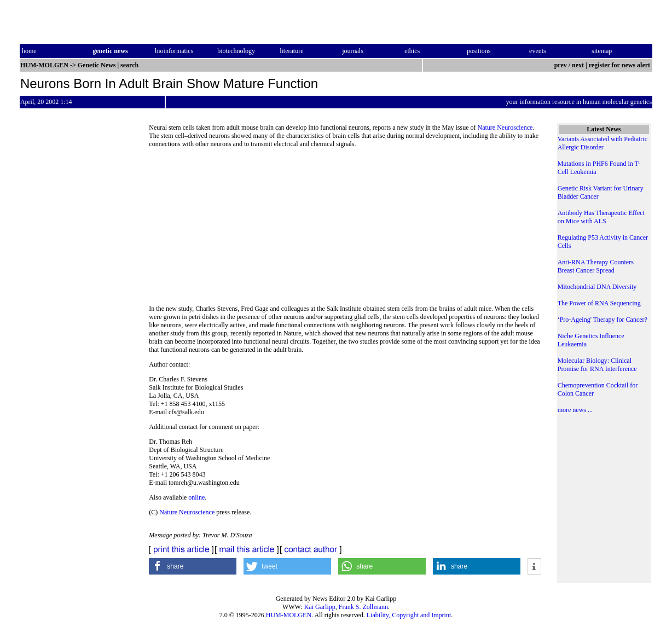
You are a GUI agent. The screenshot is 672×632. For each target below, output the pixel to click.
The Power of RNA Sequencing (599, 303)
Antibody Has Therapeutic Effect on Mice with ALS (601, 217)
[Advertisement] (345, 230)
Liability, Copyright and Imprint (409, 615)
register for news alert (620, 65)
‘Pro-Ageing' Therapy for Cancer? (603, 320)
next (578, 65)
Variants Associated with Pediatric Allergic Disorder (603, 143)
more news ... (575, 410)
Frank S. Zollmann (363, 607)
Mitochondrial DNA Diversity (597, 287)
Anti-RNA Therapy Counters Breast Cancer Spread (596, 266)
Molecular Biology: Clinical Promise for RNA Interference (597, 365)
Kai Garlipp (320, 607)
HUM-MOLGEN (289, 615)
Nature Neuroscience (505, 127)
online (196, 497)
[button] (193, 566)
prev (561, 65)
